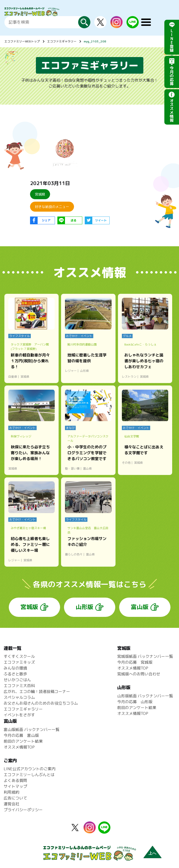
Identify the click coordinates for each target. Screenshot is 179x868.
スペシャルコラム (19, 697)
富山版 (140, 607)
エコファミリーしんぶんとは (29, 775)
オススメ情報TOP (133, 668)
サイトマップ (15, 786)
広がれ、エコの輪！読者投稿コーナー (37, 691)
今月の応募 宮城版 (135, 662)
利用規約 (11, 792)
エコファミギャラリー (62, 41)
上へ (152, 853)
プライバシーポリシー (23, 810)
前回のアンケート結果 (137, 708)
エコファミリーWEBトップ (22, 41)
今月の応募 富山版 (21, 735)
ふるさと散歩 (15, 674)
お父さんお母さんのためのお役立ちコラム (41, 703)
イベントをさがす (19, 715)
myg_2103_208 (95, 41)
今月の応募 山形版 (135, 702)
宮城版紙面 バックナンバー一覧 (145, 656)
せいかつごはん (17, 680)
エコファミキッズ (19, 662)
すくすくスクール (19, 656)
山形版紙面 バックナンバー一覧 (145, 696)
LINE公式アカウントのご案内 (30, 769)
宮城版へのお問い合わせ (139, 674)
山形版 (84, 607)
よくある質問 (15, 780)
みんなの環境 (15, 668)
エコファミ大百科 (19, 686)
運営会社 (11, 804)
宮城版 (29, 607)
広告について (15, 798)
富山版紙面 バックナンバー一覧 (32, 730)
